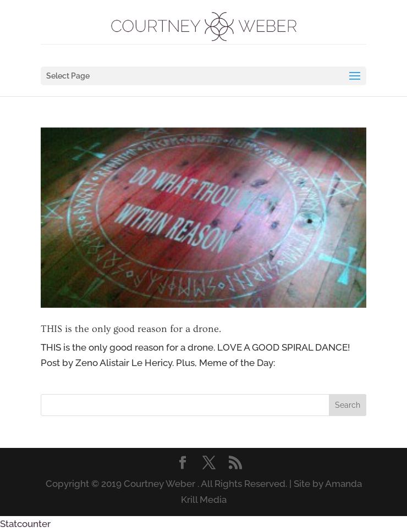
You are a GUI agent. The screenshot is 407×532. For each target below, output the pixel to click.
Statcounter (25, 524)
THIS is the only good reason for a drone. (131, 329)
